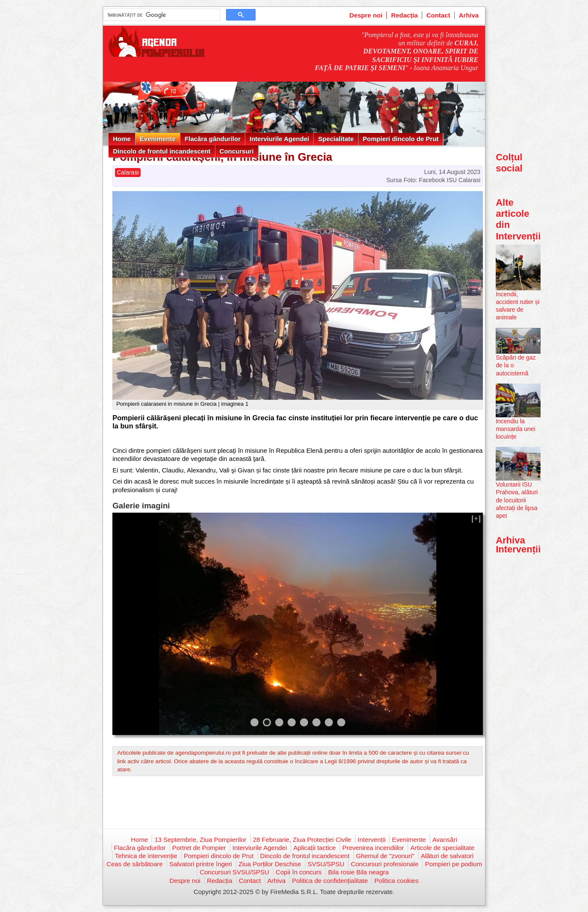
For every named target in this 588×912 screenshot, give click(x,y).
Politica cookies (396, 881)
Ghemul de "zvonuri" (385, 856)
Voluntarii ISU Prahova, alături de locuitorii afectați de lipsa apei (517, 500)
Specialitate (336, 139)
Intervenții (372, 840)
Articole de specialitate (442, 848)
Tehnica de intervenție (146, 856)
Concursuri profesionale (385, 864)
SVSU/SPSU (326, 864)
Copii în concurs (299, 872)
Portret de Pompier (199, 848)
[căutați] (161, 15)
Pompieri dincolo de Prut (401, 139)
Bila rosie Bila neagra (359, 872)
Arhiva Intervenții (518, 545)
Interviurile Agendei (279, 139)
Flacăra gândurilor (213, 139)
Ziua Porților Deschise (270, 864)
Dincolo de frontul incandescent (162, 151)
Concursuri (237, 151)
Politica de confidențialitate (330, 881)
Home (122, 139)
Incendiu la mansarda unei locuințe (516, 429)
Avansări (445, 840)
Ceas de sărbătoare (135, 864)
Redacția (404, 15)
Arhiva (469, 15)
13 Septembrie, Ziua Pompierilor (200, 840)
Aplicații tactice (314, 848)
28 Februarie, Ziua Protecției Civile (302, 840)
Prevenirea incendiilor (373, 848)
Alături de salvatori (447, 856)
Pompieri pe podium (453, 864)
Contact (438, 15)
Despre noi (366, 15)
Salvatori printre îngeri (201, 864)
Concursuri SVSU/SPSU (234, 872)
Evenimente (158, 139)
